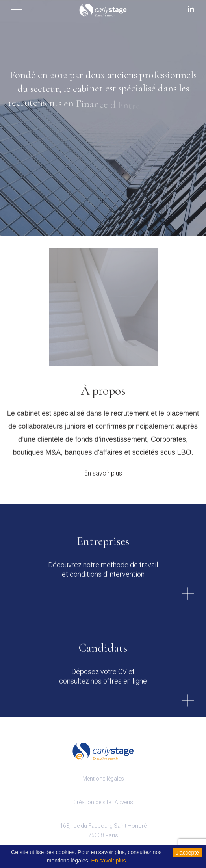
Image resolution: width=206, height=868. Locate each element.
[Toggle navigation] (17, 9)
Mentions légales (103, 779)
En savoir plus (103, 477)
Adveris (124, 802)
